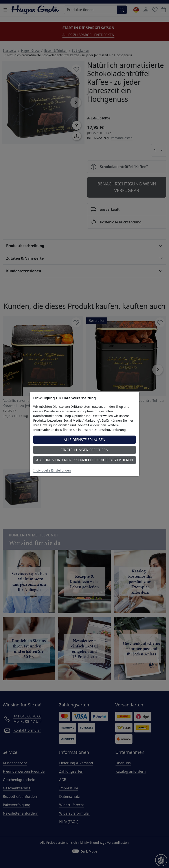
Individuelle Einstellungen (52, 470)
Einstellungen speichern (84, 450)
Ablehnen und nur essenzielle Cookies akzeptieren (84, 460)
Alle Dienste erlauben (84, 440)
